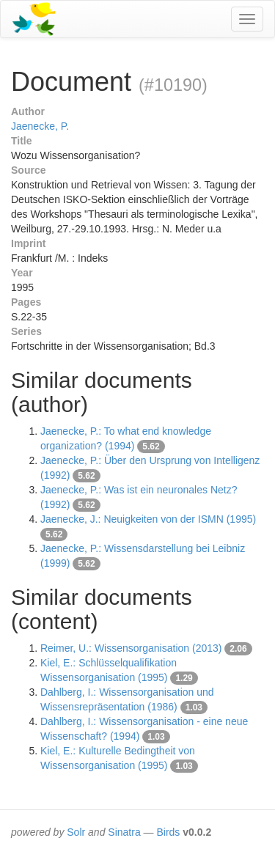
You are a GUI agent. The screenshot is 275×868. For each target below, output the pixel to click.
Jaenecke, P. (40, 126)
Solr (76, 832)
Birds (168, 832)
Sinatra (124, 832)
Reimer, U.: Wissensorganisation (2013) (131, 648)
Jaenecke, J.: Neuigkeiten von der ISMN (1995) (148, 519)
